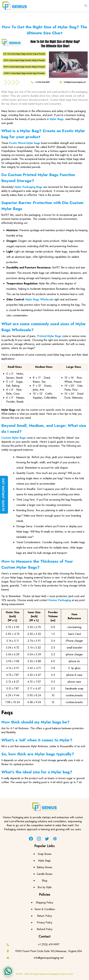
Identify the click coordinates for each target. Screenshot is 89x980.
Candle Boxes (44, 874)
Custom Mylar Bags (14, 438)
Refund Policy (45, 929)
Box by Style (45, 887)
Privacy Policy (44, 923)
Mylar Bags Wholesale (39, 299)
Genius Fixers (67, 974)
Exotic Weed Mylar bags (25, 143)
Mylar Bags (57, 119)
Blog (44, 881)
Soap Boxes (45, 854)
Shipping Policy (44, 903)
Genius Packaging (60, 600)
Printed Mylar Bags (49, 336)
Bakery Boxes (44, 867)
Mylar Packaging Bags (29, 187)
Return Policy (44, 916)
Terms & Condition (45, 909)
